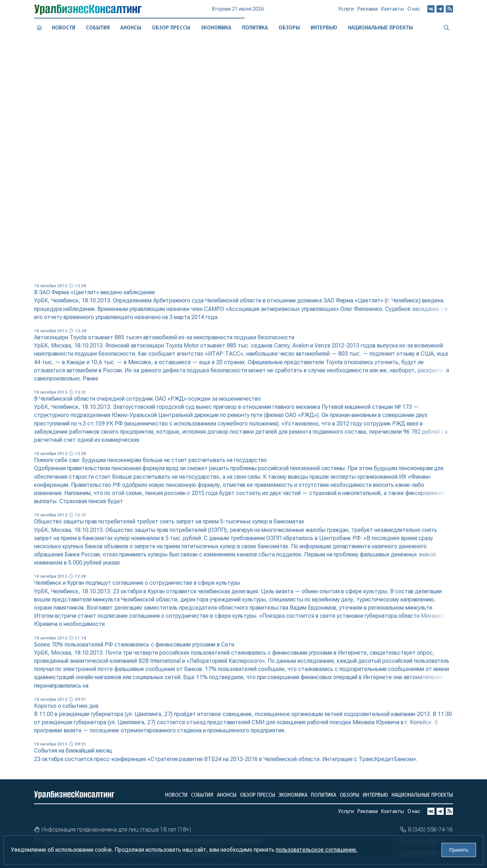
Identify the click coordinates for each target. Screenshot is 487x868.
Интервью (375, 795)
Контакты (393, 11)
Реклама (368, 12)
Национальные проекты (422, 795)
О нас (414, 11)
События (98, 27)
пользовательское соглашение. (317, 850)
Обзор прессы (171, 27)
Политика (324, 795)
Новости (64, 27)
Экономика (216, 27)
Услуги (346, 12)
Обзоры (349, 795)
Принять (459, 850)
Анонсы (131, 27)
